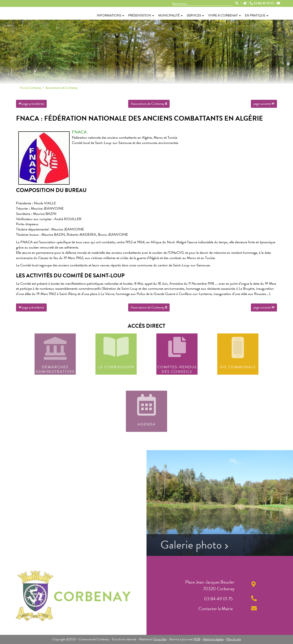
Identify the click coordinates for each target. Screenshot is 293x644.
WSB (197, 639)
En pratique (257, 15)
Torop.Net (160, 639)
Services (195, 15)
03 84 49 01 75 (263, 3)
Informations (110, 15)
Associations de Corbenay (62, 88)
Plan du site (234, 639)
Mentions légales (213, 639)
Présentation (141, 15)
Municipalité (170, 15)
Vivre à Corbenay (224, 15)
